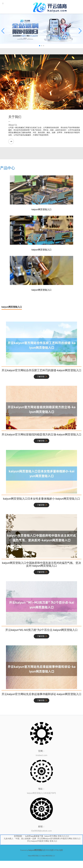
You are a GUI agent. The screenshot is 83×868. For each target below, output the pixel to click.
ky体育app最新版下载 (34, 836)
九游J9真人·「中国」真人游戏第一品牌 (20, 839)
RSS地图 (50, 850)
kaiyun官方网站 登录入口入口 (57, 836)
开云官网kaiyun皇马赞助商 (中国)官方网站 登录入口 (59, 839)
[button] (80, 31)
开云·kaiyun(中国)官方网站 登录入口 (42, 841)
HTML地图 (58, 850)
